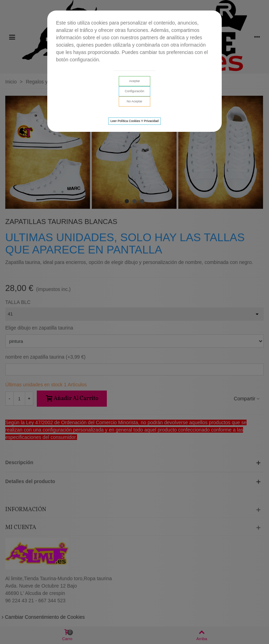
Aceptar (134, 81)
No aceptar (135, 101)
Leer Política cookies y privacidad (134, 121)
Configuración (134, 91)
